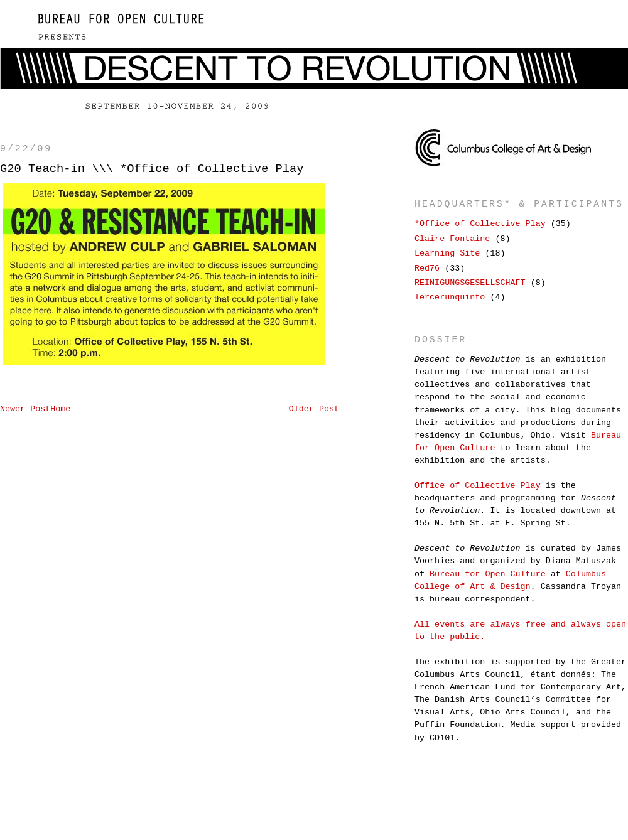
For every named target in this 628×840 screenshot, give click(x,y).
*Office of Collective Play (480, 224)
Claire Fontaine (452, 239)
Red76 (427, 268)
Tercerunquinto (450, 297)
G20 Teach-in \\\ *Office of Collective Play (152, 169)
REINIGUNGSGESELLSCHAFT (470, 283)
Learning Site (447, 253)
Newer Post (25, 409)
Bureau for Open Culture (488, 574)
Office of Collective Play (478, 486)
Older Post (314, 409)
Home (60, 409)
